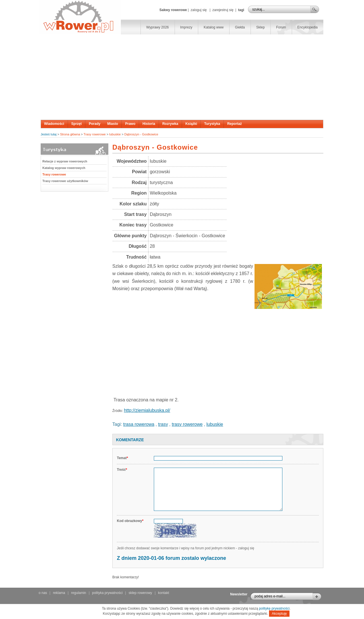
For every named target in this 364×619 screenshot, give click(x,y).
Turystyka (212, 124)
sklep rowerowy (140, 593)
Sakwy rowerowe (173, 10)
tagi (241, 10)
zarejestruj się (223, 10)
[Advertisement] (182, 77)
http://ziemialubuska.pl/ (147, 410)
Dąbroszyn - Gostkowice (141, 134)
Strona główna (70, 134)
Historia (149, 124)
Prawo (130, 124)
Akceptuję (279, 614)
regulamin (79, 593)
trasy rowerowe (187, 424)
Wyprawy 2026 (157, 27)
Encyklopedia (308, 27)
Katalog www (214, 27)
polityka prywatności (107, 593)
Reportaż (234, 124)
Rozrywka (170, 124)
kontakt (164, 593)
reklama (59, 593)
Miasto (113, 124)
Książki (191, 124)
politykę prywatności (274, 608)
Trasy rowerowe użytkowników (65, 181)
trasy (163, 424)
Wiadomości (54, 124)
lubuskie (115, 134)
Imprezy (186, 27)
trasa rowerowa (139, 424)
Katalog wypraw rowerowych (64, 168)
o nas (43, 593)
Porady (95, 124)
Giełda (240, 27)
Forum (281, 27)
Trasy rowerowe (95, 134)
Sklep (260, 27)
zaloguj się (199, 10)
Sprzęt (77, 124)
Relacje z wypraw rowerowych (65, 161)
